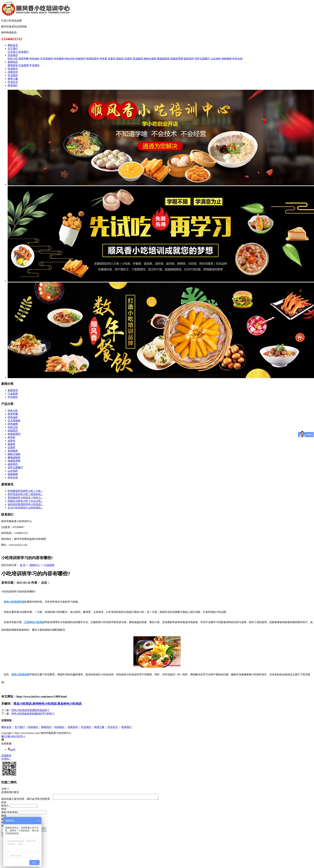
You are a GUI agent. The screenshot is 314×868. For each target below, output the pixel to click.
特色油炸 (34, 59)
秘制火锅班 (150, 59)
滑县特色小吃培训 (69, 704)
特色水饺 (237, 59)
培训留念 (13, 69)
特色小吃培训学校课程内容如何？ (31, 710)
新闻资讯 (13, 65)
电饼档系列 (93, 59)
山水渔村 (216, 59)
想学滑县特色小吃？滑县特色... (25, 494)
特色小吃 (13, 59)
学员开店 (13, 82)
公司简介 (13, 52)
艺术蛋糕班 (47, 59)
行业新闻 (24, 65)
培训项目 (13, 55)
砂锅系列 (80, 59)
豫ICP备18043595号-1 (13, 736)
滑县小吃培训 (22, 704)
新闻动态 (13, 62)
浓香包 (112, 59)
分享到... (6, 759)
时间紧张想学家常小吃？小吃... (25, 491)
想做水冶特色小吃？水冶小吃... (25, 501)
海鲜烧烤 (227, 59)
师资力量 (13, 79)
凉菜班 (128, 59)
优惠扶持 (13, 72)
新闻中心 (35, 565)
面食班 (120, 59)
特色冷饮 (70, 59)
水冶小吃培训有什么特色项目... (25, 508)
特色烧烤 (59, 59)
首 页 (23, 565)
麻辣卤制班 (163, 59)
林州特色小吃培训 (45, 704)
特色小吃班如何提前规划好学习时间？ (33, 714)
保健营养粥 (177, 59)
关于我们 (13, 49)
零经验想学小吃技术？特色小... (25, 498)
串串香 (103, 59)
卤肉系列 (189, 59)
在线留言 (6, 755)
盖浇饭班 (138, 59)
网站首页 (13, 45)
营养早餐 (24, 59)
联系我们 (24, 52)
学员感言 (34, 65)
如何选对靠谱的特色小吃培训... (25, 504)
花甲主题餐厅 (202, 59)
